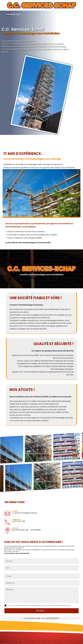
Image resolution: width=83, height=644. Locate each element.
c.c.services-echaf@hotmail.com (25, 513)
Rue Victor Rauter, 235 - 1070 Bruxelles (26, 530)
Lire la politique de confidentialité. (17, 553)
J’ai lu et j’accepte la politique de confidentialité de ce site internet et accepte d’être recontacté (40, 606)
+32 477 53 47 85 (18, 521)
